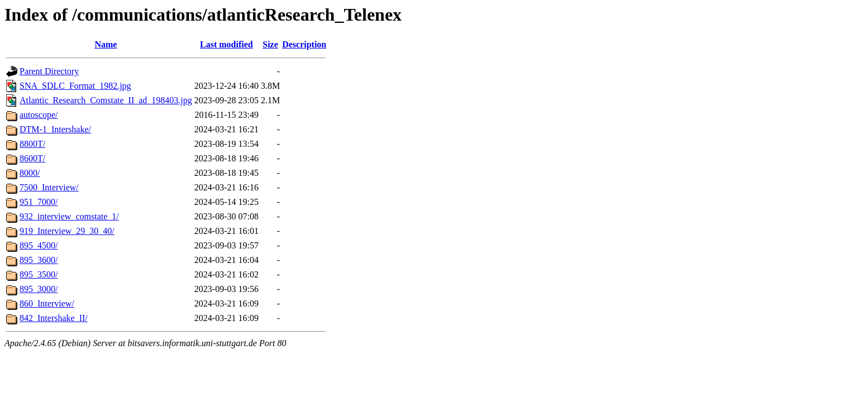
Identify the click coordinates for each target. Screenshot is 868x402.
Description (304, 44)
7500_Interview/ (49, 187)
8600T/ (32, 158)
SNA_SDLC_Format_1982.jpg (75, 86)
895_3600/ (39, 260)
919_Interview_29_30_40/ (67, 231)
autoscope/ (39, 115)
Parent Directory (49, 71)
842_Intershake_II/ (54, 318)
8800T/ (32, 144)
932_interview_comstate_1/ (69, 216)
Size (270, 44)
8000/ (30, 173)
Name (106, 44)
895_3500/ (39, 274)
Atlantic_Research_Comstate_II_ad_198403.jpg (106, 100)
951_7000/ (39, 202)
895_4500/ (39, 245)
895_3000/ (39, 289)
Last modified (226, 44)
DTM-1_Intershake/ (55, 129)
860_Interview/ (47, 303)
